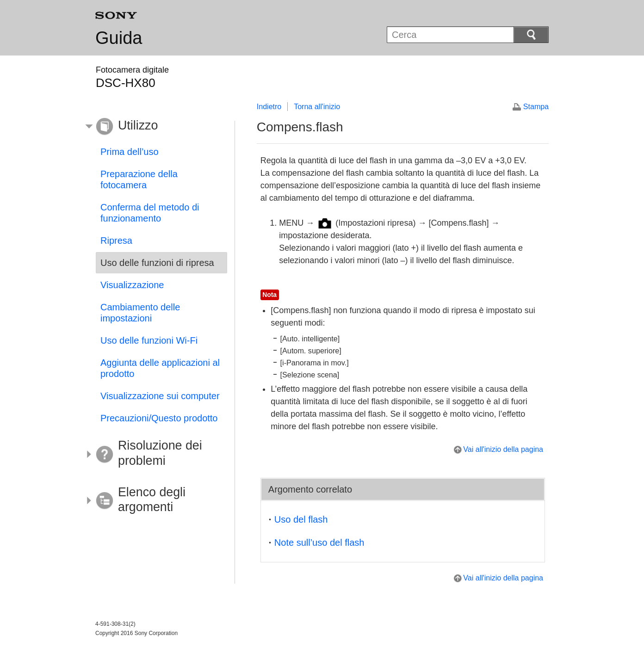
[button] (155, 127)
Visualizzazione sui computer (160, 396)
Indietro (269, 107)
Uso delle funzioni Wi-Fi (149, 340)
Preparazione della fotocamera (139, 179)
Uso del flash (301, 519)
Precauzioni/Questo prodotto (159, 418)
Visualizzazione (132, 285)
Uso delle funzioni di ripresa (157, 263)
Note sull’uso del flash (319, 543)
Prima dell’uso (130, 152)
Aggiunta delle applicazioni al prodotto (160, 368)
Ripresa (116, 241)
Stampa (536, 107)
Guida (119, 38)
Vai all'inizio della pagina (503, 449)
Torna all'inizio (317, 107)
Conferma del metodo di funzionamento (150, 213)
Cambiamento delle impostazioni (140, 313)
